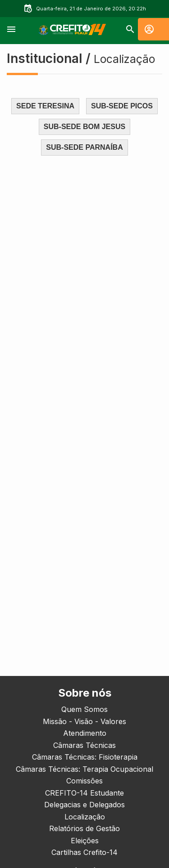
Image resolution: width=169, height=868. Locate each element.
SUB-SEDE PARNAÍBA (84, 147)
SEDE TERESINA (45, 106)
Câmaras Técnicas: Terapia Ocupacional (84, 769)
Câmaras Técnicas (84, 745)
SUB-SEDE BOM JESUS (84, 127)
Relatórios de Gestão (84, 828)
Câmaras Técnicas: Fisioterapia (85, 757)
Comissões (84, 781)
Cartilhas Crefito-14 (84, 852)
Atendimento (85, 733)
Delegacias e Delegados (84, 805)
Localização (85, 817)
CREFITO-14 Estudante (84, 793)
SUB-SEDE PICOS (122, 106)
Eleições (85, 841)
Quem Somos (84, 709)
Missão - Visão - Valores (84, 721)
